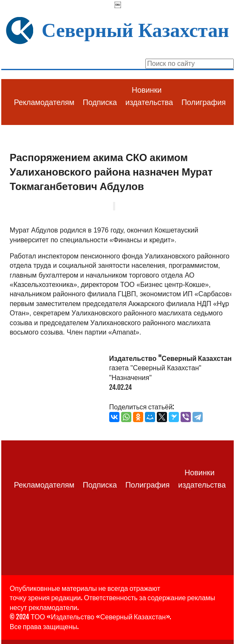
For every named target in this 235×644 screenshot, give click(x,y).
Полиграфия (204, 102)
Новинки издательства (149, 96)
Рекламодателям (44, 102)
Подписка (100, 102)
